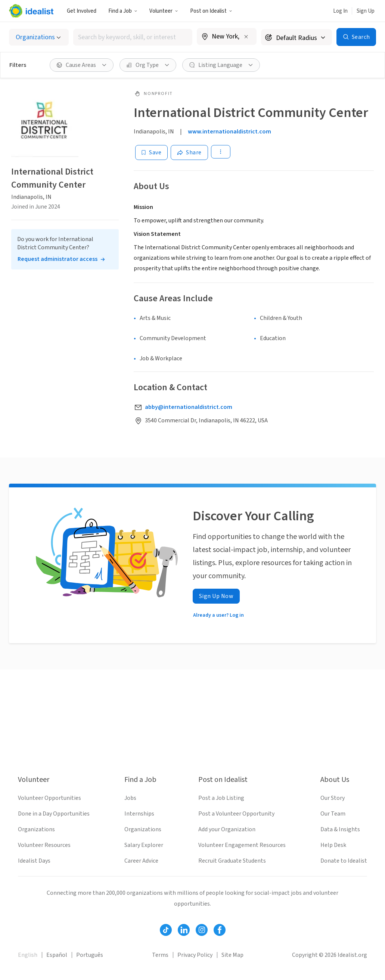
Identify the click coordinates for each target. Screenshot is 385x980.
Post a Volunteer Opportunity (236, 814)
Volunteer (164, 11)
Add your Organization (227, 829)
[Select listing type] (39, 37)
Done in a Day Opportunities (54, 814)
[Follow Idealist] (166, 930)
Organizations (36, 829)
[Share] (189, 152)
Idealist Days (34, 861)
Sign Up (366, 11)
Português (90, 955)
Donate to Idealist (344, 861)
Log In (340, 11)
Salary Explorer (144, 845)
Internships (139, 814)
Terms (160, 955)
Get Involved (82, 11)
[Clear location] (246, 37)
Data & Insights (340, 829)
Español (57, 955)
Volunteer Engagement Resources (242, 845)
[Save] (151, 152)
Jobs (130, 798)
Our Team (333, 814)
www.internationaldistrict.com (229, 132)
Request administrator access (58, 259)
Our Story (333, 798)
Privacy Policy (195, 955)
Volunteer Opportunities (49, 798)
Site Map (232, 955)
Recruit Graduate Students (232, 861)
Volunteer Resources (44, 845)
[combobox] (133, 37)
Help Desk (333, 845)
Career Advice (141, 861)
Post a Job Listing (221, 798)
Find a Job (123, 11)
